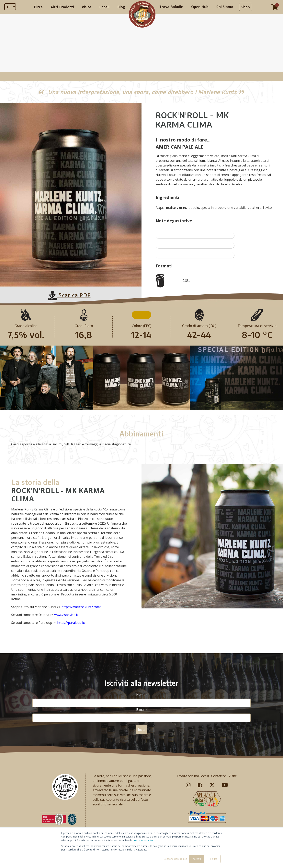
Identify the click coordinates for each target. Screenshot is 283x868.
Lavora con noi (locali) (193, 776)
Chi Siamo (225, 7)
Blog (121, 7)
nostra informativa (143, 840)
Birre (38, 7)
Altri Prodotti (62, 7)
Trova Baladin (171, 7)
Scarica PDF (69, 295)
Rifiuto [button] (214, 859)
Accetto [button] (197, 859)
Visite (87, 7)
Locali (104, 7)
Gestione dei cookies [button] (175, 859)
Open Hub (200, 7)
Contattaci (219, 776)
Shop (246, 7)
